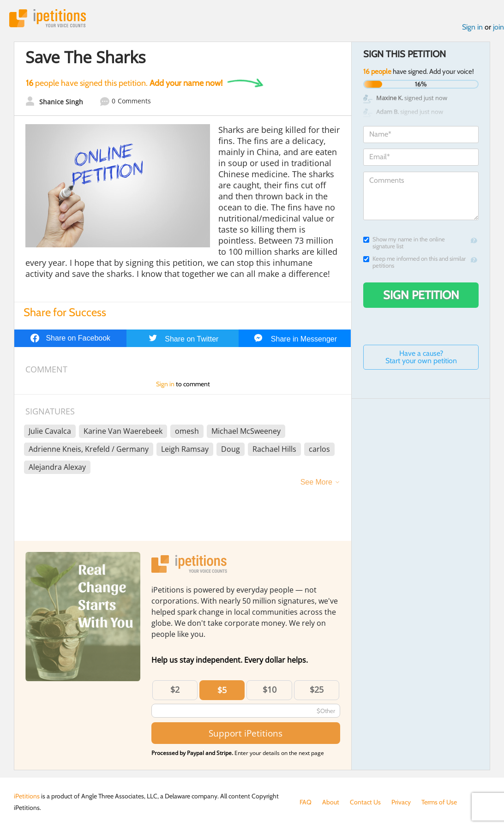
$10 (270, 689)
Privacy (401, 802)
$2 (175, 689)
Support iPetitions (246, 733)
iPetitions (48, 18)
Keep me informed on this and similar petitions (414, 262)
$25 (317, 689)
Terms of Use (439, 802)
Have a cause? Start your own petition (421, 357)
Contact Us (365, 802)
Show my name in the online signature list (404, 243)
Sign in (472, 27)
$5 (222, 690)
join (498, 27)
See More (316, 482)
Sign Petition (421, 295)
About (331, 802)
